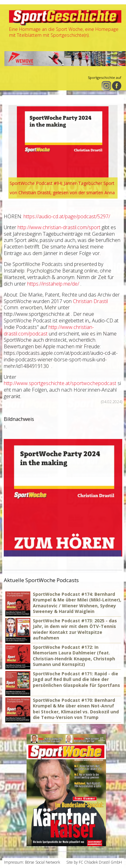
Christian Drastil (90, 301)
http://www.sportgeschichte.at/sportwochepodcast (60, 383)
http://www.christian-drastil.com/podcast (49, 330)
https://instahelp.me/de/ (53, 284)
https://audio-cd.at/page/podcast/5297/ (67, 216)
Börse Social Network (43, 862)
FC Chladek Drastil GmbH (100, 862)
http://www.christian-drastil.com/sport (59, 227)
